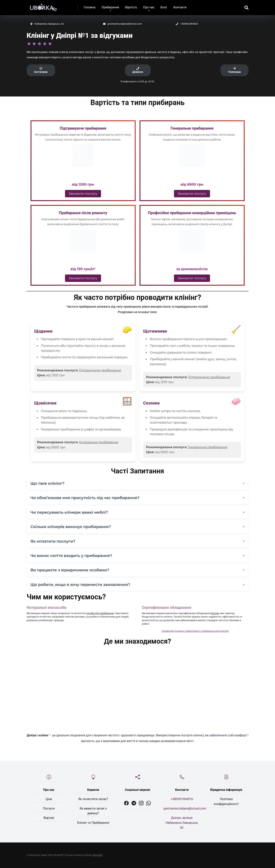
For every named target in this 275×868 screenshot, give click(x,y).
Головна (90, 7)
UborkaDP (98, 855)
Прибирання (110, 7)
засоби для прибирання (100, 613)
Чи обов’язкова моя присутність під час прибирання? (85, 498)
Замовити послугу (83, 194)
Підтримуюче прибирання (100, 370)
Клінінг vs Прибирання (93, 823)
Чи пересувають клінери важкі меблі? (69, 512)
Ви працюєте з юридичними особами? (70, 570)
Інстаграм (41, 70)
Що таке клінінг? (48, 483)
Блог (164, 7)
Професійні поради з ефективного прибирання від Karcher (195, 631)
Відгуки (49, 818)
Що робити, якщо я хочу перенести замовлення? (80, 585)
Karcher (215, 613)
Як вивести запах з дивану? (93, 811)
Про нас (149, 7)
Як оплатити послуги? (53, 541)
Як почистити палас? (93, 799)
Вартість (131, 7)
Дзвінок (138, 70)
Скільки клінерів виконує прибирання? (71, 527)
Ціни (49, 799)
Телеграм (234, 70)
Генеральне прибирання (99, 442)
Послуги (49, 808)
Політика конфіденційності (226, 801)
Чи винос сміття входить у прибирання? (71, 556)
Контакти (180, 7)
